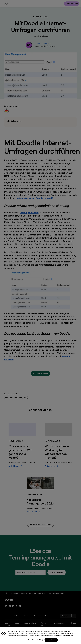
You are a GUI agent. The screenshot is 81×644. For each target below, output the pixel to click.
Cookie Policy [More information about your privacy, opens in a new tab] (68, 639)
